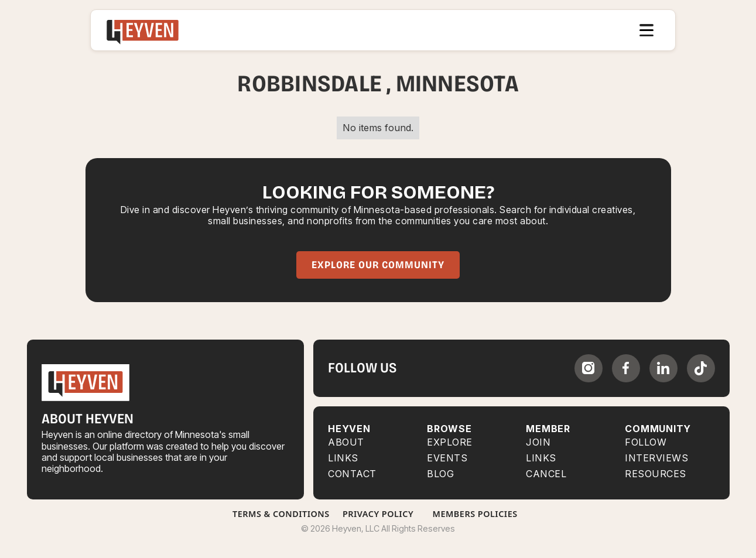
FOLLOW (646, 442)
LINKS (541, 458)
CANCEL (546, 474)
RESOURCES (656, 474)
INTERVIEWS (656, 458)
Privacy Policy (378, 514)
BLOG (440, 474)
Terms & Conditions (281, 514)
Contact (352, 474)
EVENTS (447, 458)
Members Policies (475, 514)
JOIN (538, 442)
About (346, 442)
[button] (646, 30)
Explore (450, 442)
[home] (143, 30)
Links (343, 458)
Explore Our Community (378, 265)
